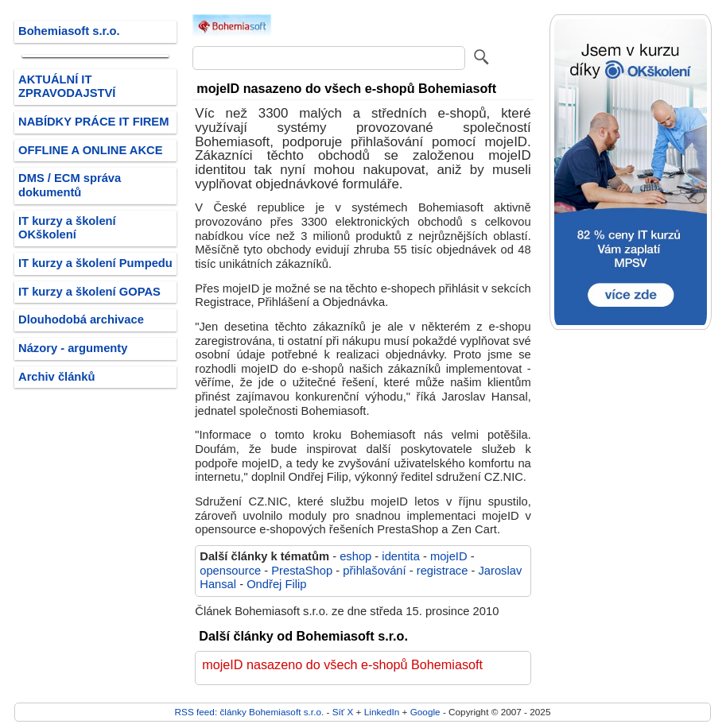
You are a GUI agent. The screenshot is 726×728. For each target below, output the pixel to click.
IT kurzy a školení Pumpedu (95, 263)
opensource (230, 571)
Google (425, 712)
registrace (443, 571)
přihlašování (374, 571)
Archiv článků (57, 377)
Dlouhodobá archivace (81, 319)
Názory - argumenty (73, 348)
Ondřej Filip (276, 584)
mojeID (449, 556)
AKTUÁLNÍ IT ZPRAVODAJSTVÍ (67, 87)
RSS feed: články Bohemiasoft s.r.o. (250, 712)
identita (400, 556)
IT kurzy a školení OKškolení (67, 228)
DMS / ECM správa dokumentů (70, 185)
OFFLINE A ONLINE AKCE (91, 150)
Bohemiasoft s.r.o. (69, 31)
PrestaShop (302, 571)
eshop (355, 556)
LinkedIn (382, 712)
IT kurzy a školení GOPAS (89, 292)
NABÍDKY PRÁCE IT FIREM (93, 122)
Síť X (343, 712)
